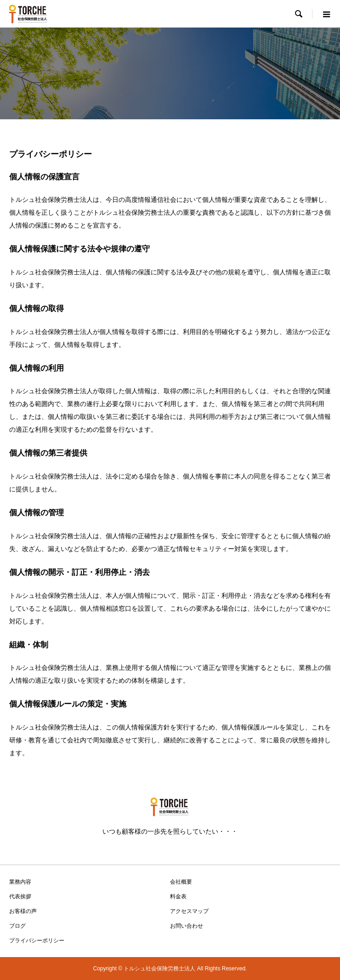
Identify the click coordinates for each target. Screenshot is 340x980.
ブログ (17, 926)
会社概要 (181, 882)
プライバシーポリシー (37, 941)
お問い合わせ (187, 926)
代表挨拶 (20, 896)
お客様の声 (23, 911)
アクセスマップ (189, 911)
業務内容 (20, 882)
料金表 (178, 896)
